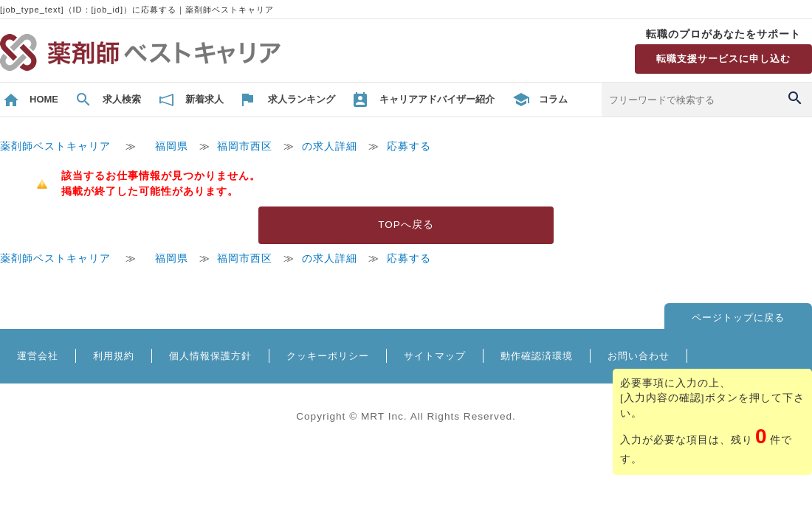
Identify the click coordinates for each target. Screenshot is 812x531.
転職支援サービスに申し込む (723, 59)
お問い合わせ (639, 356)
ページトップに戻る (738, 317)
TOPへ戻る (406, 225)
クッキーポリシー (328, 356)
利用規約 (114, 356)
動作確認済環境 (537, 356)
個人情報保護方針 (210, 356)
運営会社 (38, 356)
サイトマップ (435, 356)
